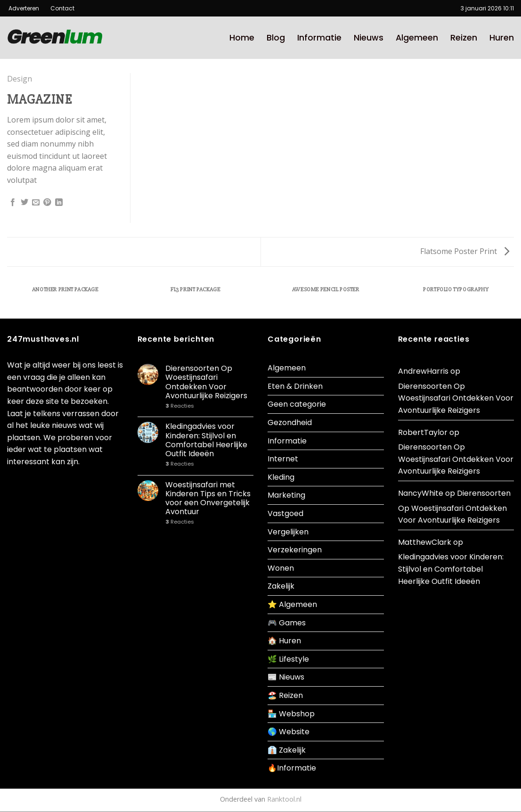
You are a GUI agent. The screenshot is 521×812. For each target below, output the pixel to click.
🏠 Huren (284, 641)
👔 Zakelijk (287, 750)
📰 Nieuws (286, 677)
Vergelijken (288, 532)
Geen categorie (297, 404)
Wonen (281, 568)
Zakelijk (281, 586)
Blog (276, 38)
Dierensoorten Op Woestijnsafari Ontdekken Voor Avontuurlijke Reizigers (206, 382)
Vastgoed (285, 513)
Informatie (319, 38)
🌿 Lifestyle (288, 659)
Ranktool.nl (284, 799)
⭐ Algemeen (292, 604)
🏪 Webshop (291, 714)
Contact (59, 8)
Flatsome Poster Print (465, 251)
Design (20, 79)
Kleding (281, 477)
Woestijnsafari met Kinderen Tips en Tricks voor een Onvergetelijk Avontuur (208, 498)
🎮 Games (287, 623)
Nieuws (369, 38)
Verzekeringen (295, 550)
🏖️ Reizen (285, 695)
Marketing (286, 495)
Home (242, 38)
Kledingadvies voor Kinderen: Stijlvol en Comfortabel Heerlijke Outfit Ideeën (206, 440)
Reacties (180, 406)
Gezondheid (290, 422)
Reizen (464, 38)
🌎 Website (289, 732)
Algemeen (417, 38)
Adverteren (24, 8)
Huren (502, 38)
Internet (283, 459)
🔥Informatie (292, 768)
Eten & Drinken (295, 386)
